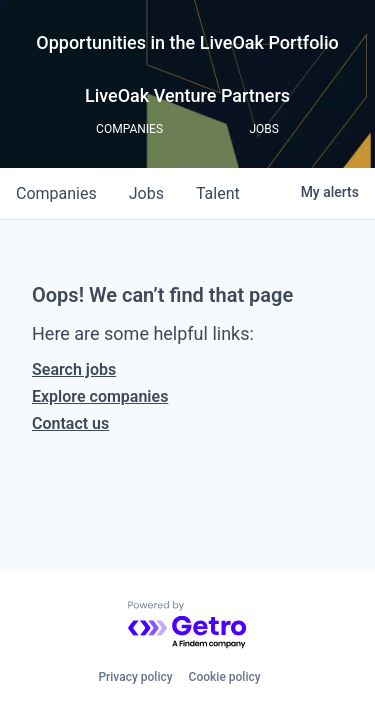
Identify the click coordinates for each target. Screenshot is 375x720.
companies (56, 193)
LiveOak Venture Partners (187, 95)
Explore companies (100, 396)
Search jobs (74, 369)
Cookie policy (225, 677)
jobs (146, 193)
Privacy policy (135, 677)
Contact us (70, 423)
